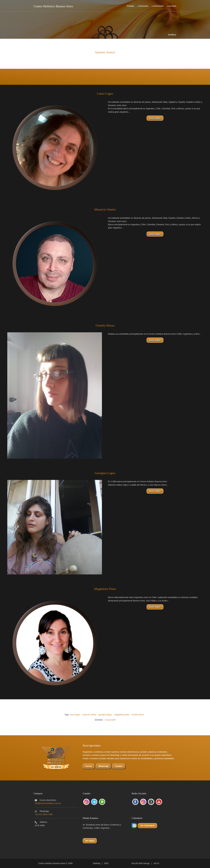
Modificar (172, 35)
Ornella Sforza (105, 325)
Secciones (144, 6)
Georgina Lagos (105, 473)
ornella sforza (138, 715)
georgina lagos (105, 715)
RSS (106, 863)
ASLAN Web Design (141, 863)
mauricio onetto (89, 715)
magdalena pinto (122, 715)
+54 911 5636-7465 (44, 814)
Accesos (172, 6)
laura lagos (75, 715)
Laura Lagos (105, 93)
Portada (130, 6)
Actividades (159, 6)
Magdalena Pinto (105, 589)
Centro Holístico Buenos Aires (53, 6)
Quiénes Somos (105, 52)
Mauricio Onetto (105, 209)
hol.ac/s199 (110, 720)
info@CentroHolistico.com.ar (48, 803)
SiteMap (96, 863)
